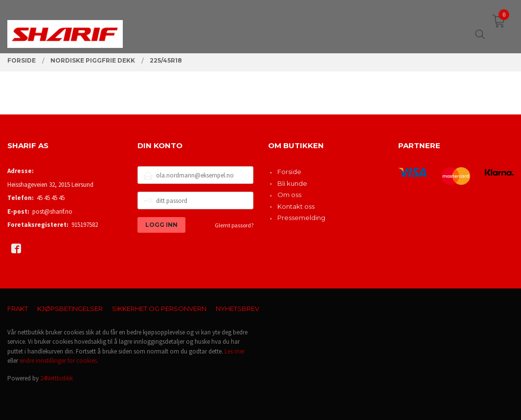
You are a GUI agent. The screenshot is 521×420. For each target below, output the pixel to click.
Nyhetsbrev (238, 309)
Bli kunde (292, 183)
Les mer (235, 351)
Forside (289, 172)
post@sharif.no (52, 211)
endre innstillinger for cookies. (59, 361)
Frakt (18, 309)
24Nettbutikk (57, 378)
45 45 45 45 (51, 198)
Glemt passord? (234, 225)
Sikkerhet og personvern (159, 309)
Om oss (289, 195)
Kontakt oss (296, 206)
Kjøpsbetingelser (70, 309)
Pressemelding (301, 218)
